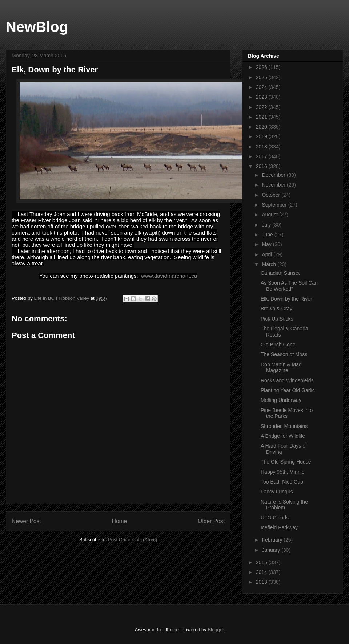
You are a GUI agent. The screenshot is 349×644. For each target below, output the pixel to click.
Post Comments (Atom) (133, 540)
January (272, 550)
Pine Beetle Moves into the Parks (287, 413)
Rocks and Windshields (287, 380)
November (274, 185)
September (275, 205)
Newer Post (26, 521)
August (270, 215)
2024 (262, 87)
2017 (262, 156)
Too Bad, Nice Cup (282, 482)
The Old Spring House (286, 462)
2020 (262, 127)
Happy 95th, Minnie (283, 472)
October (272, 195)
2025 (262, 77)
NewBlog (37, 27)
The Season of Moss (284, 354)
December (274, 175)
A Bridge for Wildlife (283, 436)
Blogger (216, 630)
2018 (262, 147)
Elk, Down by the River (286, 299)
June (268, 235)
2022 (262, 107)
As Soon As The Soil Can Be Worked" (289, 286)
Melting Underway (281, 400)
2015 (262, 562)
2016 (262, 166)
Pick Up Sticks (277, 319)
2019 (262, 136)
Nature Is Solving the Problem (284, 505)
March (270, 264)
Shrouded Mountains (284, 426)
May (267, 244)
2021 (262, 117)
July (267, 225)
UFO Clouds (275, 518)
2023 (262, 97)
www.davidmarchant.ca (169, 276)
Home (120, 521)
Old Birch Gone (278, 345)
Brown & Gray (276, 309)
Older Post (211, 521)
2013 (262, 582)
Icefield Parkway (279, 527)
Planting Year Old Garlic (288, 390)
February (273, 540)
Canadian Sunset (280, 273)
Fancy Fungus (277, 492)
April (268, 254)
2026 (262, 67)
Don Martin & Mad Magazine (281, 368)
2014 (262, 572)
